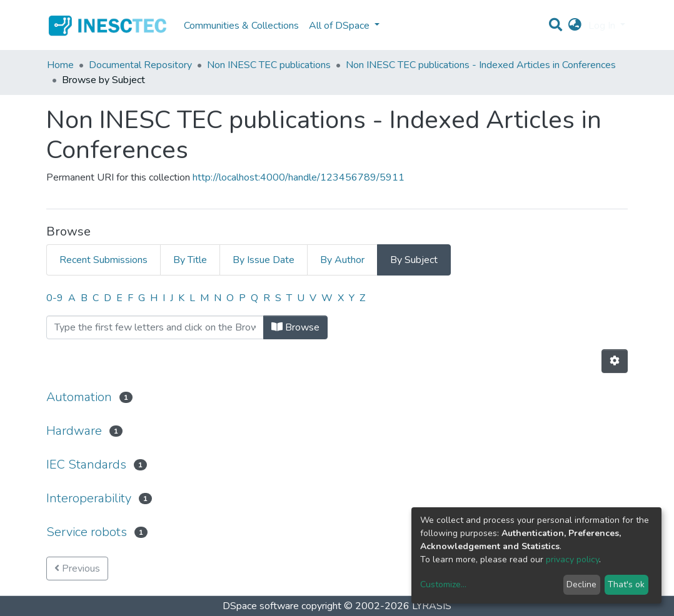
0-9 (55, 298)
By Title (190, 260)
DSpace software (261, 606)
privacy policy (572, 559)
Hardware (74, 431)
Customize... (443, 584)
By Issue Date (264, 260)
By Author (342, 260)
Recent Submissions (103, 260)
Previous (77, 569)
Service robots (87, 532)
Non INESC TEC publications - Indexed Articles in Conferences (481, 65)
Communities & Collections (241, 26)
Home (60, 65)
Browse (295, 327)
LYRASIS (432, 606)
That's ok (626, 584)
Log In (603, 26)
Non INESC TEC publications (269, 65)
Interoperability (89, 498)
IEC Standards (86, 464)
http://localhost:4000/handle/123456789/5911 (299, 177)
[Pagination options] (615, 361)
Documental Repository (140, 65)
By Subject (414, 260)
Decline (581, 584)
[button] (575, 26)
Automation (79, 397)
